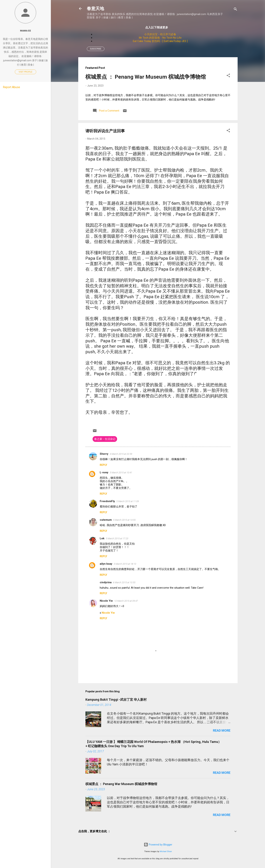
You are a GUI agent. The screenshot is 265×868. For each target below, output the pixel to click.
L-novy (104, 472)
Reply (103, 465)
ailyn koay (106, 564)
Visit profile (26, 72)
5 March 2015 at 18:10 (125, 564)
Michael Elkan (166, 851)
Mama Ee (26, 31)
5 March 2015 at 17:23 (117, 538)
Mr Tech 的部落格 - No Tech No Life (160, 38)
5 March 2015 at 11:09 (128, 501)
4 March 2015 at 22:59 (121, 454)
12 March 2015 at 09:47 (126, 601)
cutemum (106, 520)
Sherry (104, 454)
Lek (102, 538)
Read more (222, 730)
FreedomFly (107, 501)
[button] (228, 76)
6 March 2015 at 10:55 (124, 582)
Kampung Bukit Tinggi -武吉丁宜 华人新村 (116, 700)
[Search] (235, 10)
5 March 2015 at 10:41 (121, 473)
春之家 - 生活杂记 (105, 439)
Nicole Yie (106, 601)
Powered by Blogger (158, 845)
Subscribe (96, 49)
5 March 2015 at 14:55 (124, 520)
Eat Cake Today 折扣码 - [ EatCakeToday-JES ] (160, 41)
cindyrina (106, 582)
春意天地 (95, 8)
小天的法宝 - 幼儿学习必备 (160, 34)
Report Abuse (11, 87)
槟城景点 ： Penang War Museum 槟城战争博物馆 (146, 77)
